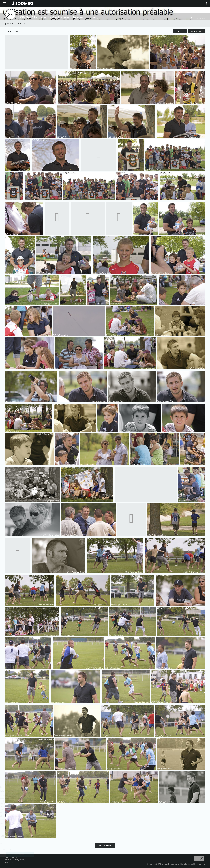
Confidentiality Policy (15, 860)
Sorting (196, 31)
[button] (7, 854)
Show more (105, 845)
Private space (198, 18)
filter (180, 31)
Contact (9, 862)
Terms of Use (11, 857)
